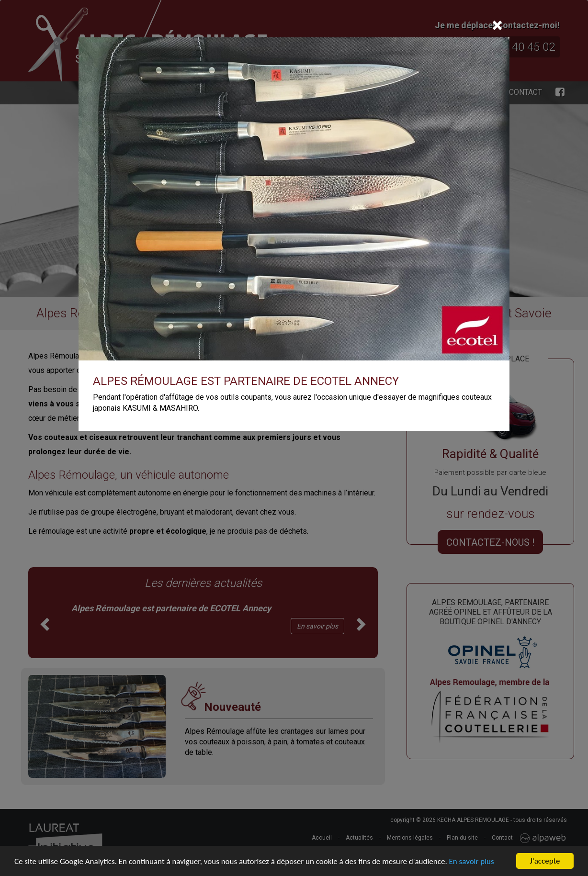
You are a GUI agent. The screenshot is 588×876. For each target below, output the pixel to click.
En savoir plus (472, 862)
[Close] (497, 25)
